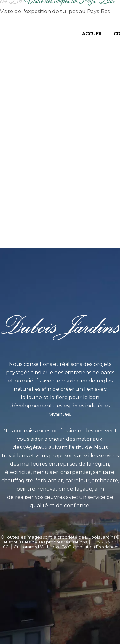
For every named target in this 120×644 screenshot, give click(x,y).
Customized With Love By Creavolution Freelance (66, 547)
